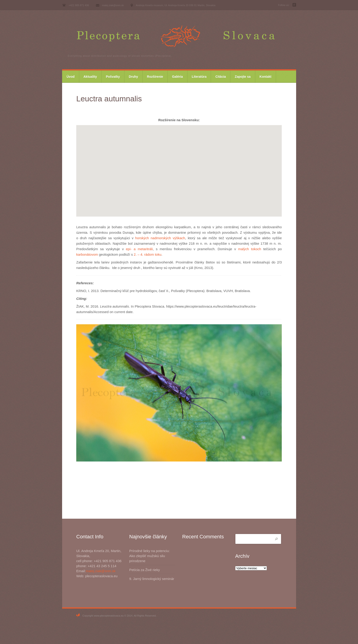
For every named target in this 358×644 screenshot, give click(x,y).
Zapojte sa (243, 77)
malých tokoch (250, 249)
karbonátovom (87, 254)
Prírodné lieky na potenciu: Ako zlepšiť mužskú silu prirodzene (150, 556)
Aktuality (90, 77)
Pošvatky (113, 77)
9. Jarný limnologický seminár (152, 579)
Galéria (177, 77)
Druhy (133, 77)
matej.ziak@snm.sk (101, 571)
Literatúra (199, 77)
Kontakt (266, 77)
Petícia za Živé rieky (145, 570)
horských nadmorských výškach (160, 238)
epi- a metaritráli (139, 249)
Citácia (221, 77)
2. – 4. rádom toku (148, 254)
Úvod (71, 77)
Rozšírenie (155, 77)
